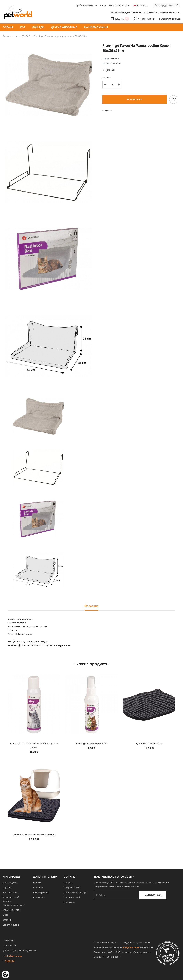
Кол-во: (106, 78)
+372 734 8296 (123, 5)
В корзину (135, 99)
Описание (92, 606)
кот (16, 36)
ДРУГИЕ (26, 36)
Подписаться (157, 895)
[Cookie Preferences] (6, 974)
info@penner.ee (13, 956)
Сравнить (107, 110)
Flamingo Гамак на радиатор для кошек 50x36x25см (61, 36)
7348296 (10, 961)
